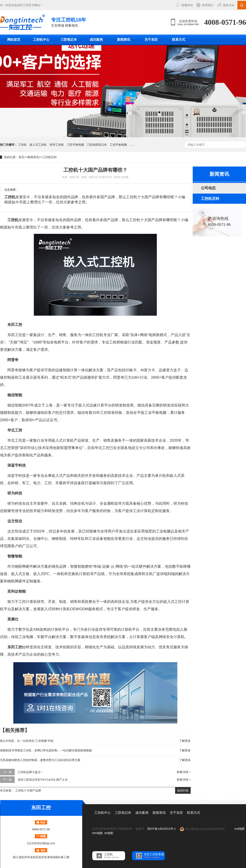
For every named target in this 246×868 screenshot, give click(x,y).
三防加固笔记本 (97, 145)
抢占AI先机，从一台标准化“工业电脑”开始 (27, 741)
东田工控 (23, 5)
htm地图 (97, 833)
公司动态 (208, 188)
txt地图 (109, 833)
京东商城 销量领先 (69, 22)
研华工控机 (57, 145)
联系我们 (208, 5)
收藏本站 (187, 5)
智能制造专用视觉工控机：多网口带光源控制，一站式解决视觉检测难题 (46, 750)
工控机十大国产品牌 (28, 790)
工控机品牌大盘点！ (31, 772)
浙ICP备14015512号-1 (162, 829)
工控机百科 (50, 157)
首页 (21, 157)
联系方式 (179, 40)
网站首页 (14, 40)
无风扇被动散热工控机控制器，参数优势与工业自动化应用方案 (40, 760)
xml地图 (240, 829)
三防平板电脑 (75, 145)
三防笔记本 (69, 40)
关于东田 (151, 40)
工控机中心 (41, 40)
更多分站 (229, 5)
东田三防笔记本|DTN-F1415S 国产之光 (43, 780)
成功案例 (96, 40)
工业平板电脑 (118, 145)
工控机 (22, 145)
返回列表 (183, 790)
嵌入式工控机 (38, 145)
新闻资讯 (124, 40)
